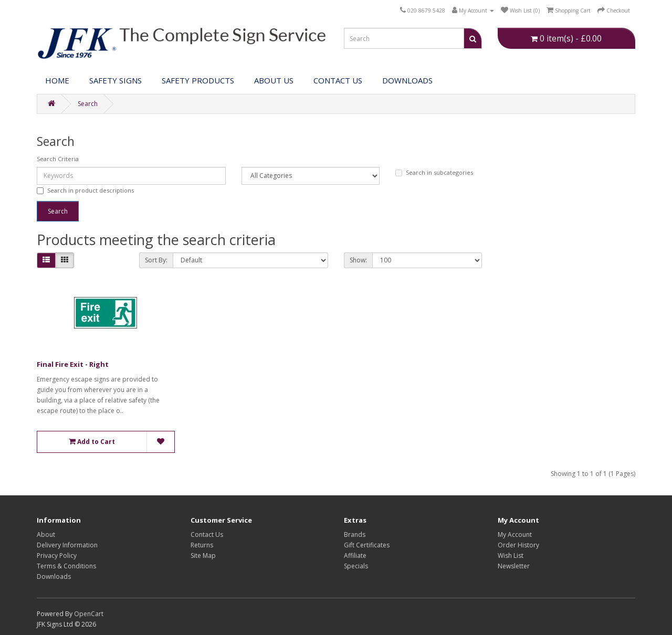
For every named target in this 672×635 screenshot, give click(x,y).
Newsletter (514, 566)
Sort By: (156, 260)
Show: (358, 260)
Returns (202, 545)
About (46, 535)
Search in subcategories (434, 172)
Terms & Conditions (66, 566)
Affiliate (355, 555)
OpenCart (89, 614)
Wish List (511, 555)
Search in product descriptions (85, 190)
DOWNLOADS (407, 80)
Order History (518, 545)
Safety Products (198, 80)
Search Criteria (58, 159)
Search (88, 104)
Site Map (203, 555)
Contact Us (338, 80)
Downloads (54, 576)
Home (57, 80)
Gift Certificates (367, 545)
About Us (274, 80)
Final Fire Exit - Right (73, 364)
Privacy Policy (57, 555)
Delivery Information (67, 545)
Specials (356, 566)
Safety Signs (115, 80)
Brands (355, 535)
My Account (515, 535)
